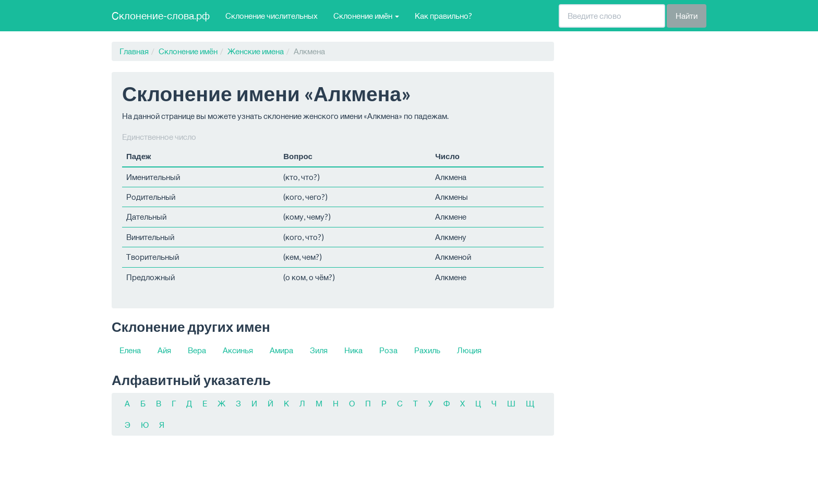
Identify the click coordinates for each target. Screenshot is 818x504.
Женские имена (256, 51)
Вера (197, 350)
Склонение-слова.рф (161, 15)
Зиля (319, 350)
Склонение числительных (272, 16)
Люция (469, 350)
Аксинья (238, 350)
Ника (353, 350)
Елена (130, 350)
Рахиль (427, 350)
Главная (134, 51)
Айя (164, 350)
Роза (388, 350)
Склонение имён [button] (366, 16)
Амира (281, 350)
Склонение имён (188, 51)
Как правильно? (443, 16)
